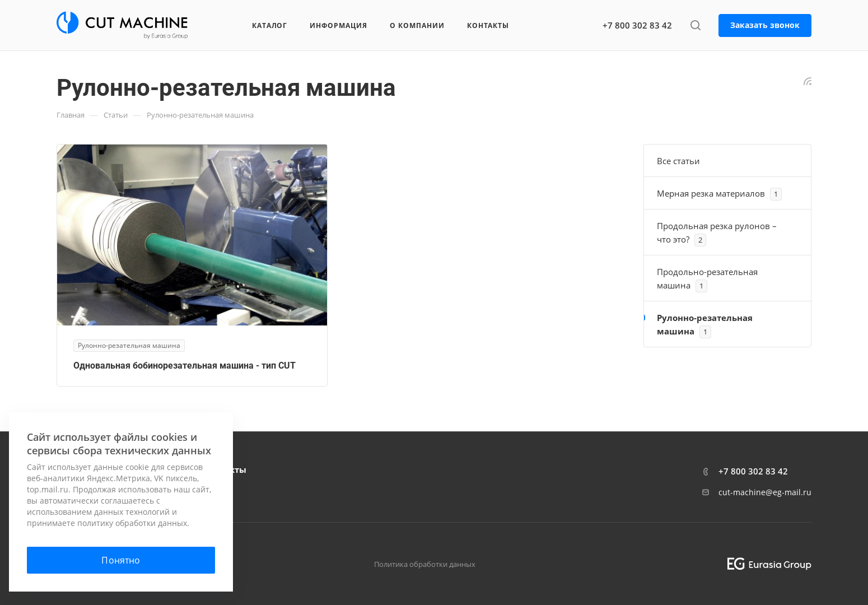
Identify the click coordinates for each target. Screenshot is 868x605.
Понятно (121, 560)
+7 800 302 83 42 (637, 25)
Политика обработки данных (425, 564)
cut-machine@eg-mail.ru (765, 492)
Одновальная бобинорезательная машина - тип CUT (185, 366)
